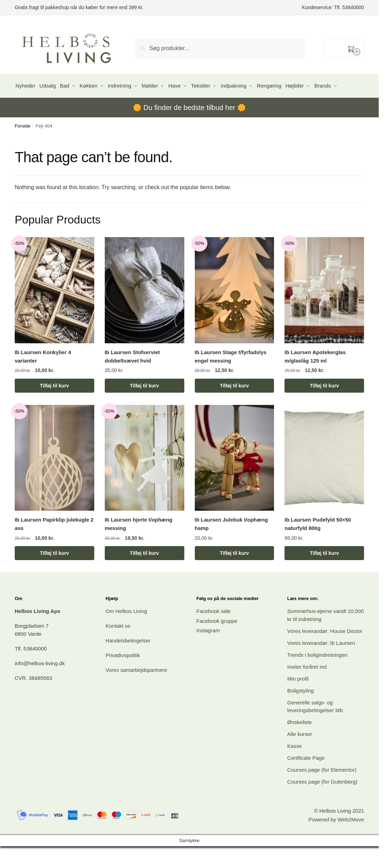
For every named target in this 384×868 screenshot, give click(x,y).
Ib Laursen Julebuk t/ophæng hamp (231, 542)
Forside (23, 144)
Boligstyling (301, 709)
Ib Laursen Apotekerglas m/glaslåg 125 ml (315, 375)
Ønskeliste (300, 741)
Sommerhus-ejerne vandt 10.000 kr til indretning (325, 634)
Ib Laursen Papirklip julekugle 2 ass (54, 542)
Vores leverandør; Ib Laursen (321, 662)
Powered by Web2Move (336, 838)
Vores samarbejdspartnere (136, 688)
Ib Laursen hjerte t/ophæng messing (139, 542)
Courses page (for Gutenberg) (322, 800)
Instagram (208, 649)
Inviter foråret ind (307, 685)
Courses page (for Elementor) (322, 788)
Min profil (298, 697)
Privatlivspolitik (123, 674)
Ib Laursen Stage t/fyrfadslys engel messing (231, 375)
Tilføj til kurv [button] (54, 404)
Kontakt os (118, 644)
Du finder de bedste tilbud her (189, 126)
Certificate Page (306, 776)
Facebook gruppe (217, 639)
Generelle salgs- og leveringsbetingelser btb (315, 725)
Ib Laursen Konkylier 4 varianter (43, 375)
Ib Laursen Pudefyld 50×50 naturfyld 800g (318, 542)
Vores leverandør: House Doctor (325, 650)
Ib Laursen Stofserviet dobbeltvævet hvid (132, 375)
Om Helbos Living (126, 630)
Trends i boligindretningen (317, 673)
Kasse (295, 764)
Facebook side (214, 630)
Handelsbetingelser (128, 659)
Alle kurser (300, 753)
